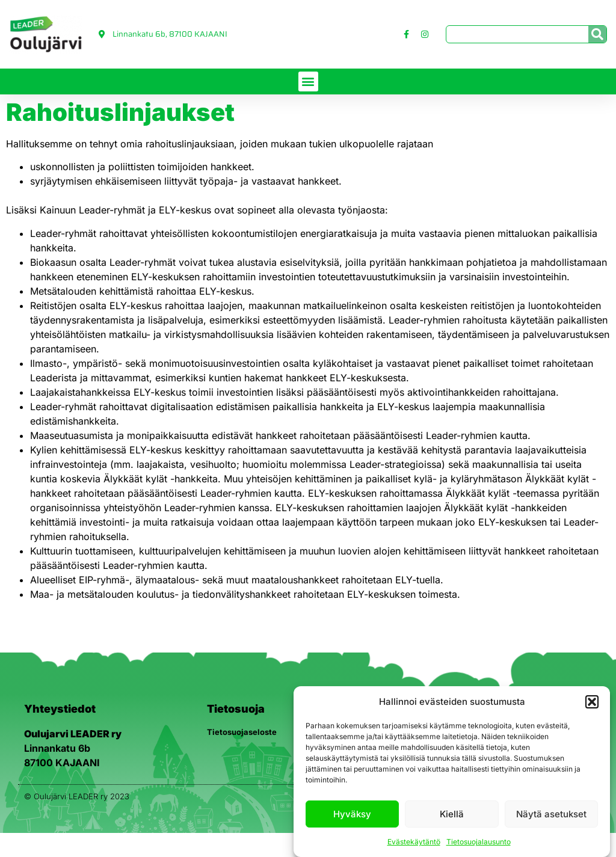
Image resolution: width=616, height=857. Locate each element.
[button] (592, 702)
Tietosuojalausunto (479, 842)
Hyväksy (352, 814)
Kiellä (452, 814)
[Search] (597, 34)
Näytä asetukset (551, 814)
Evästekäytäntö (414, 842)
